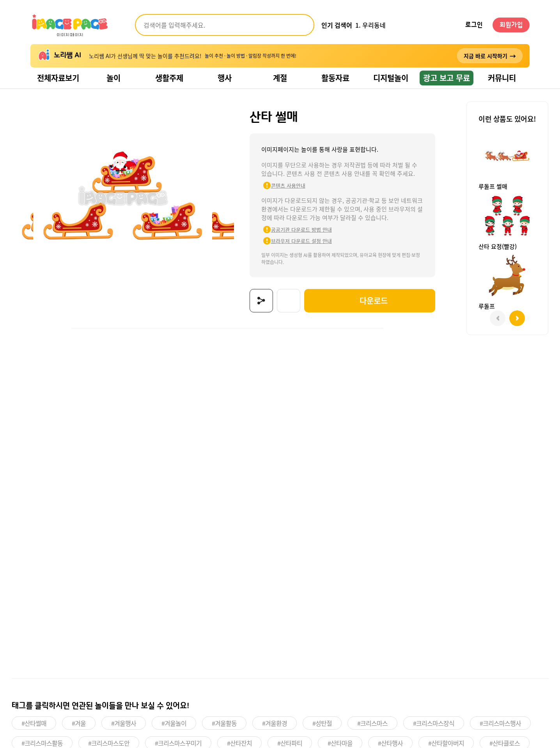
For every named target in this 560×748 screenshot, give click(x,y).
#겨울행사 (124, 723)
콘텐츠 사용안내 (288, 185)
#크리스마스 (372, 723)
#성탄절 (322, 723)
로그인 (474, 25)
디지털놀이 (391, 78)
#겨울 (79, 723)
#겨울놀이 (174, 723)
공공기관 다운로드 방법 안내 (301, 230)
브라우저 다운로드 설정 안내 (301, 241)
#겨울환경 (275, 723)
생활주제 (169, 78)
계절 (280, 78)
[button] (517, 318)
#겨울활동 (224, 723)
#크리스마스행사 (500, 723)
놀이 (113, 78)
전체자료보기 (58, 78)
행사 (225, 78)
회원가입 (511, 25)
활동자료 (335, 78)
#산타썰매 (34, 723)
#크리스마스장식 (434, 723)
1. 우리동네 (370, 25)
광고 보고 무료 (447, 78)
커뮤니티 (502, 78)
